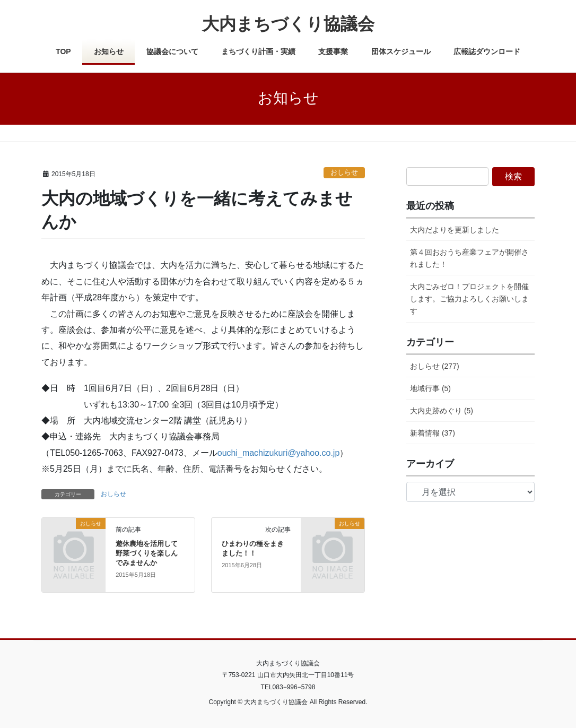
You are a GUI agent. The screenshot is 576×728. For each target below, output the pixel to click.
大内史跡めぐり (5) (442, 411)
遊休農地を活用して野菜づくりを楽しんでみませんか (147, 553)
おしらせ (344, 172)
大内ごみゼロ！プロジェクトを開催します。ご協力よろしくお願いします (469, 299)
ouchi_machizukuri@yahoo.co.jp (279, 453)
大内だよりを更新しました (455, 230)
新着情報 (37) (433, 433)
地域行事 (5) (430, 388)
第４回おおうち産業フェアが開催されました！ (469, 258)
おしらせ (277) (435, 366)
